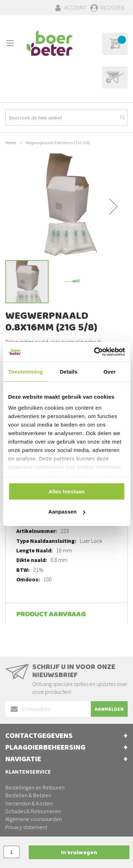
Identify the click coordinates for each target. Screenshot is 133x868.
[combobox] (66, 118)
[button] (113, 206)
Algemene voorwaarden (34, 819)
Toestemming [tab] (26, 371)
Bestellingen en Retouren (35, 787)
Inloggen (112, 7)
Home (11, 143)
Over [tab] (110, 371)
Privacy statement (26, 827)
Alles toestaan (67, 491)
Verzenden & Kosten (29, 803)
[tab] (66, 614)
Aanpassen (67, 512)
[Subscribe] (109, 709)
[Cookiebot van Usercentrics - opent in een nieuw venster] (95, 352)
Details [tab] (68, 371)
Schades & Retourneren (33, 811)
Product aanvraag (51, 615)
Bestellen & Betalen (28, 795)
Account (76, 7)
